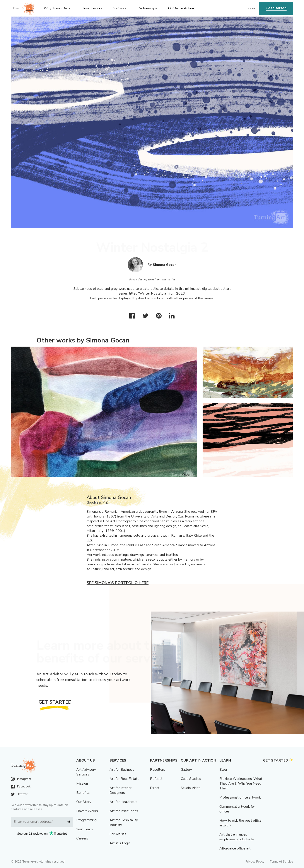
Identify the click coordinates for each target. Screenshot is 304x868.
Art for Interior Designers (120, 790)
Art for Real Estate (124, 779)
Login (251, 8)
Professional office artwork (240, 797)
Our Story (84, 802)
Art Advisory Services (86, 772)
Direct (155, 788)
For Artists (118, 834)
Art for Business (122, 770)
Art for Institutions (124, 811)
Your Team (85, 829)
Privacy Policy (255, 862)
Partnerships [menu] (147, 8)
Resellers (158, 770)
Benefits (83, 793)
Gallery (186, 770)
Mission (82, 784)
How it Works (87, 811)
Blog (223, 770)
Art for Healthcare (124, 802)
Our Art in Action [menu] (181, 8)
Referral (156, 779)
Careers (82, 838)
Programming (86, 820)
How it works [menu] (92, 8)
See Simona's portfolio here (118, 583)
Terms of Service (281, 862)
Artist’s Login (120, 843)
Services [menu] (120, 8)
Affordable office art (235, 848)
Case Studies (191, 779)
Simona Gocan (165, 265)
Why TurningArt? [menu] (57, 8)
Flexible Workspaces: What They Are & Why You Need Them (241, 784)
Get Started (276, 8)
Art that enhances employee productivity (237, 837)
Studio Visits (191, 788)
